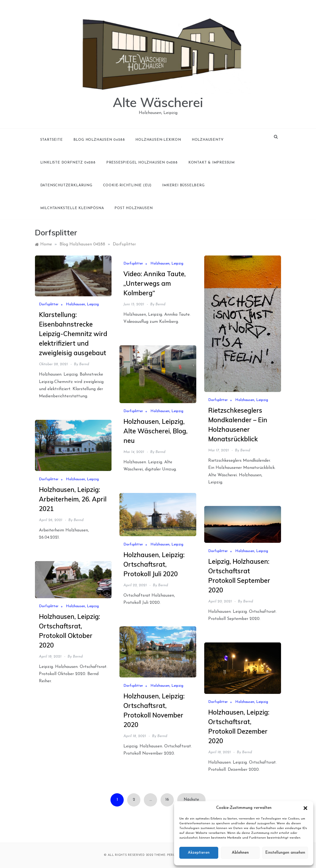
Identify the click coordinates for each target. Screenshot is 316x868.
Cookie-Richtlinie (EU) (127, 185)
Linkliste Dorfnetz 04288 (68, 163)
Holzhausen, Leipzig (82, 304)
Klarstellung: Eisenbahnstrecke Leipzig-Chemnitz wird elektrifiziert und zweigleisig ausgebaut (73, 334)
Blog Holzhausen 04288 (99, 140)
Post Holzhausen (133, 208)
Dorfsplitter (49, 304)
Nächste (191, 800)
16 (167, 800)
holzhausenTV (208, 140)
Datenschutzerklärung (66, 185)
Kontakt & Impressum (212, 163)
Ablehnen (240, 853)
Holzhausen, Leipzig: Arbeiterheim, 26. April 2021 (73, 499)
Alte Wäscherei (158, 102)
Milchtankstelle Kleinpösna (72, 208)
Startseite (52, 140)
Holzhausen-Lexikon (158, 140)
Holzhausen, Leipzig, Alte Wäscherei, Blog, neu (155, 431)
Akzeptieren (199, 853)
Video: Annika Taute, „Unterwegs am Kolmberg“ (155, 283)
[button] (305, 808)
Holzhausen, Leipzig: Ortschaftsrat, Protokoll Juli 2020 (154, 564)
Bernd (84, 364)
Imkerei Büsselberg (183, 185)
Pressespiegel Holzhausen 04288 (142, 163)
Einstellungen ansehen (285, 853)
